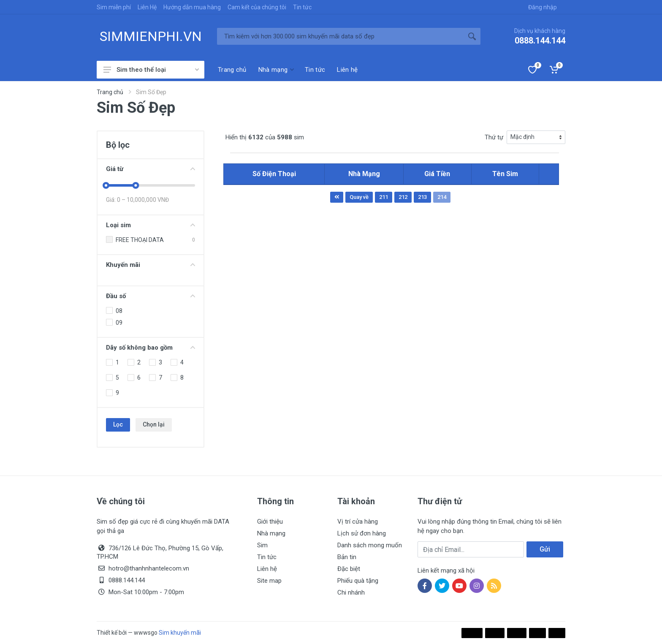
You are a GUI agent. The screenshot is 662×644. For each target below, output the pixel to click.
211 (384, 197)
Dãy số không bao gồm (151, 348)
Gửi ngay (545, 551)
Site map (269, 581)
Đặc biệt (349, 569)
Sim (262, 545)
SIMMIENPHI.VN (151, 36)
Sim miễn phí (114, 7)
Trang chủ (110, 92)
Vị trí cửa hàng (358, 522)
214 (442, 197)
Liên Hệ (147, 7)
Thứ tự (494, 137)
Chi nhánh (351, 592)
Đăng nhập (543, 7)
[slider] (106, 185)
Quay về (359, 197)
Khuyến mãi (151, 265)
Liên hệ (267, 569)
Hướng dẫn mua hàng (192, 7)
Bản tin (347, 557)
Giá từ (151, 169)
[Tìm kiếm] (340, 36)
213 (422, 197)
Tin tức (302, 7)
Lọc (118, 424)
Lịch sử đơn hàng (362, 533)
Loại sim (151, 225)
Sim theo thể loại (151, 70)
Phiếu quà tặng (358, 581)
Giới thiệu (270, 522)
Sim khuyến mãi (180, 633)
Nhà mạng (271, 533)
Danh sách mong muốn (370, 545)
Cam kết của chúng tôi (257, 7)
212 (403, 197)
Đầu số (151, 296)
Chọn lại (154, 424)
